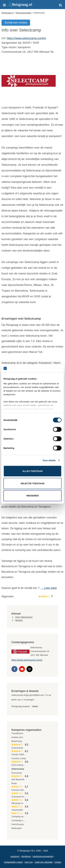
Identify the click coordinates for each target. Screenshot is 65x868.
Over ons (29, 862)
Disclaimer (26, 856)
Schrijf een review (16, 23)
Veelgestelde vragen (13, 862)
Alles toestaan (32, 471)
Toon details (49, 460)
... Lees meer (49, 588)
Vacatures (15, 856)
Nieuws (19, 620)
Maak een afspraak (44, 862)
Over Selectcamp (24, 617)
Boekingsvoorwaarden (43, 856)
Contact (58, 862)
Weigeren (32, 496)
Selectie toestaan (33, 483)
